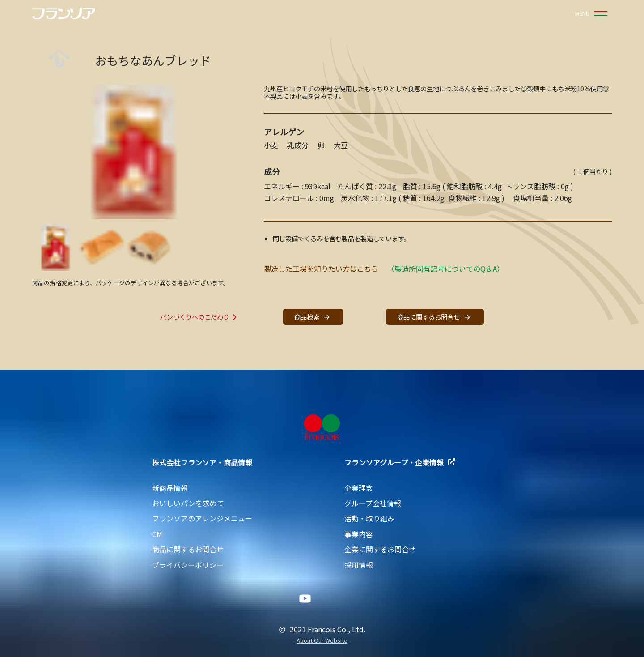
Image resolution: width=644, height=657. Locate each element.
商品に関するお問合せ (435, 317)
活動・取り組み (369, 518)
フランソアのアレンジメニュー (202, 518)
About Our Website (322, 641)
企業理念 (359, 488)
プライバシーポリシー (188, 565)
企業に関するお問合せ (380, 549)
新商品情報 (170, 488)
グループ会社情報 (373, 503)
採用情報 (359, 565)
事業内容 (359, 534)
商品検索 (313, 317)
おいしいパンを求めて (188, 503)
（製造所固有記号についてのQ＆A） (446, 269)
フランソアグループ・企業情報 (400, 462)
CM (157, 534)
